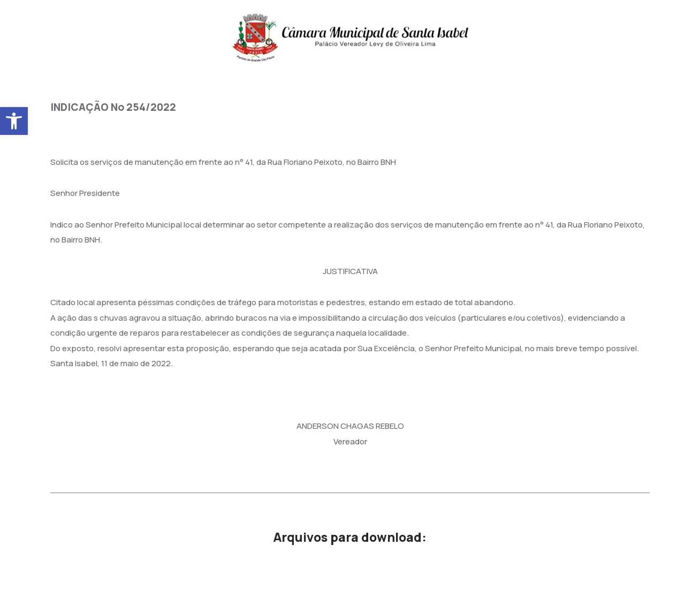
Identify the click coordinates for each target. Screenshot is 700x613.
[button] (14, 121)
